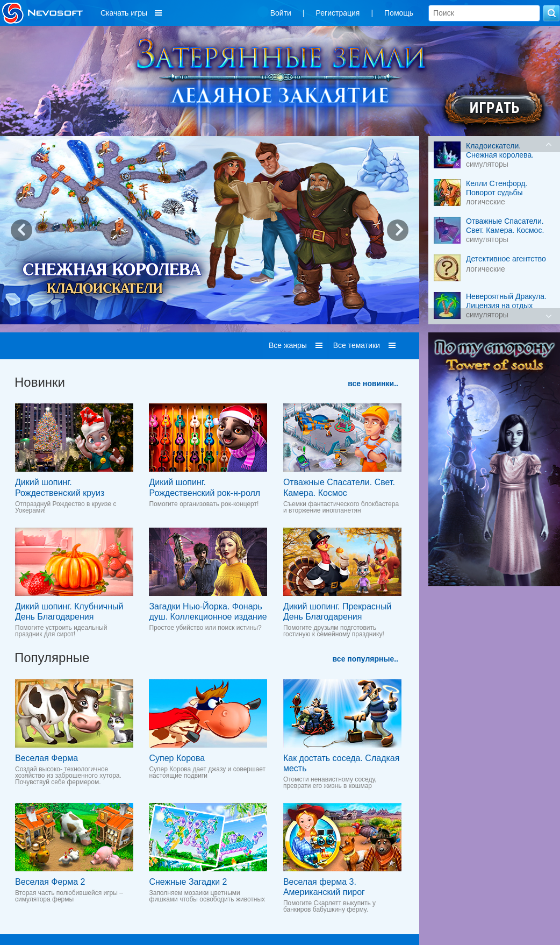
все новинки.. (373, 383)
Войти (281, 13)
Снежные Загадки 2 (188, 882)
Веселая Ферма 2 (50, 882)
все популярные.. (365, 659)
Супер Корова (177, 758)
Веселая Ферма (46, 758)
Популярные (52, 658)
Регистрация (338, 13)
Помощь (399, 13)
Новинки (40, 382)
